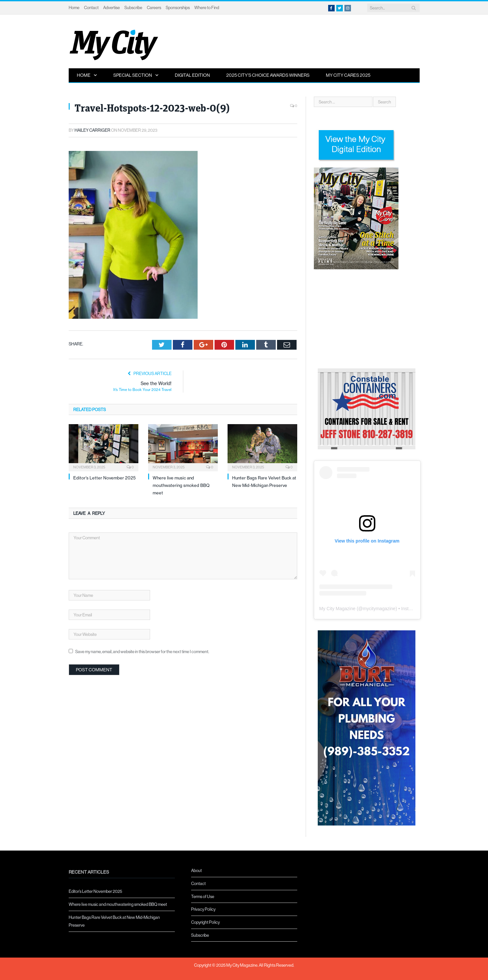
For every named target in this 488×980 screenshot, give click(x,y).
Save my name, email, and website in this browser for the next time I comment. (142, 651)
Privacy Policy (203, 909)
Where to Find (207, 7)
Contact (91, 7)
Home (74, 7)
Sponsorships (178, 7)
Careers (154, 7)
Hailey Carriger (92, 130)
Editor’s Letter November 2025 (105, 478)
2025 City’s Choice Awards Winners (268, 75)
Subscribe (133, 7)
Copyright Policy (205, 922)
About (196, 870)
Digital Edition (192, 75)
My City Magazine (337, 609)
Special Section (133, 75)
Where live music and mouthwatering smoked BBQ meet (181, 485)
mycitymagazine (379, 609)
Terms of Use (203, 896)
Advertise (112, 7)
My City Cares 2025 (348, 75)
